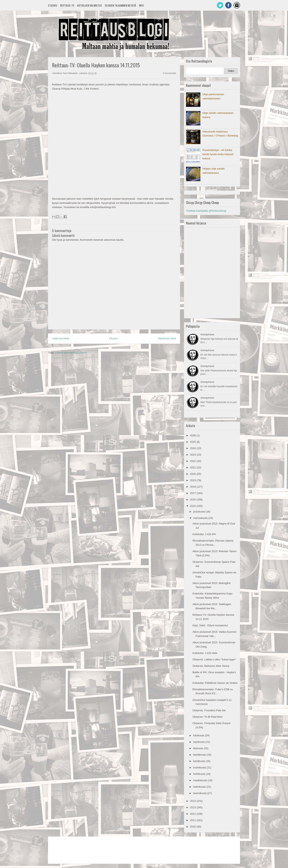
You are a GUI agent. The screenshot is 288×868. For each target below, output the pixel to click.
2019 (193, 480)
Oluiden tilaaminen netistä (120, 5)
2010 (193, 827)
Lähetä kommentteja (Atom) (71, 353)
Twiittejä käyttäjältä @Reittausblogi (206, 211)
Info (141, 5)
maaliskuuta (200, 780)
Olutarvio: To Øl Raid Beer (207, 717)
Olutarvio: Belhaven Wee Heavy (211, 666)
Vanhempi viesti (167, 338)
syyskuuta (199, 742)
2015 (193, 506)
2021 (193, 467)
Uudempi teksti (61, 338)
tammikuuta (200, 793)
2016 (193, 500)
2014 (193, 801)
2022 (193, 461)
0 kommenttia (169, 73)
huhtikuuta (200, 774)
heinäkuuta (200, 755)
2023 (193, 455)
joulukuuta (199, 512)
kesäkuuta (199, 761)
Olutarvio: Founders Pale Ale (209, 710)
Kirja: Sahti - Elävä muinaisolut (210, 625)
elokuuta (198, 748)
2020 (193, 474)
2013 (193, 807)
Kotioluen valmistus (89, 5)
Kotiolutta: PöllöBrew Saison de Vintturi (215, 683)
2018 (193, 487)
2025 (193, 442)
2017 (193, 493)
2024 (193, 448)
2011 (193, 820)
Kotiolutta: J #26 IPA (204, 534)
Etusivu (53, 5)
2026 (193, 435)
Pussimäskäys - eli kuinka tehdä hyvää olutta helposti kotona (218, 154)
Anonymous (207, 334)
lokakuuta (199, 735)
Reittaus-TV (67, 5)
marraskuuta (201, 518)
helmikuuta (200, 787)
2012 (193, 814)
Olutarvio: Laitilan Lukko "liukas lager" (214, 659)
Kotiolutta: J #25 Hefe (205, 653)
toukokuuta (200, 767)
